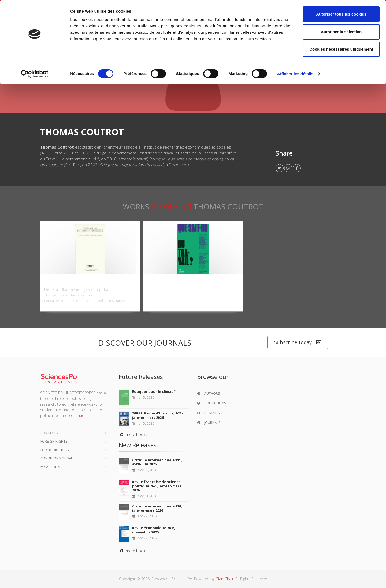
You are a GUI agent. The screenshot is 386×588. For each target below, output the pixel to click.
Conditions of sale (57, 458)
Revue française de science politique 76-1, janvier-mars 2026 (157, 486)
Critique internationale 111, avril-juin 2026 (157, 462)
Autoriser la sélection (341, 32)
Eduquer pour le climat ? (154, 391)
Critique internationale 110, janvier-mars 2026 (157, 508)
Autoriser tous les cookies (341, 14)
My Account (51, 467)
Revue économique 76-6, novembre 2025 (154, 530)
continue (77, 415)
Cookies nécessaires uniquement (341, 49)
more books (133, 434)
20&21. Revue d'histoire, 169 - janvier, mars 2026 (158, 415)
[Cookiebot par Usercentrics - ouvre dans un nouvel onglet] (35, 74)
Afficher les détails (295, 74)
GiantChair (224, 579)
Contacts (49, 433)
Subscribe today (298, 342)
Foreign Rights (54, 441)
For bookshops (55, 450)
